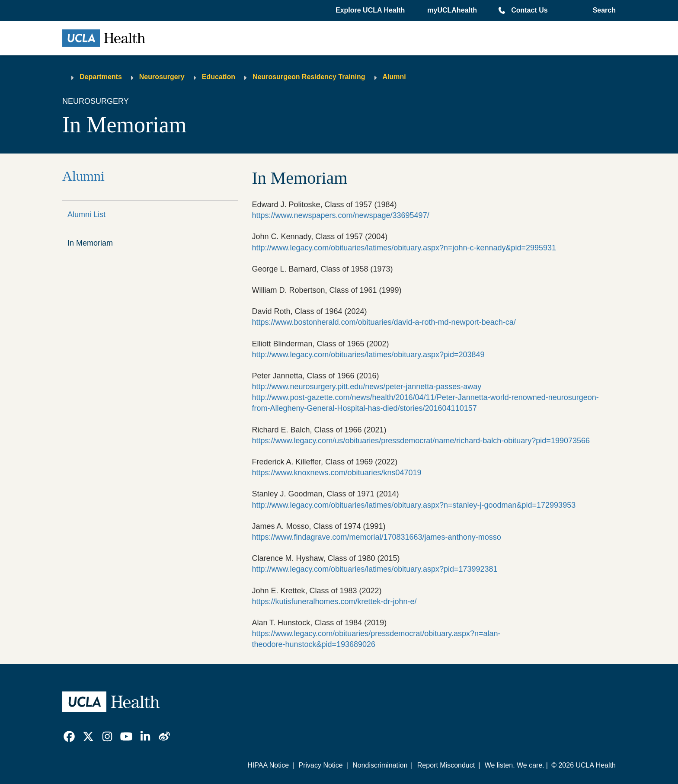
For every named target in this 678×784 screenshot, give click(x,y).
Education (219, 77)
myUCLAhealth (452, 10)
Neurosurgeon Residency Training (309, 77)
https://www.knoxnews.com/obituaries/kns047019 (336, 473)
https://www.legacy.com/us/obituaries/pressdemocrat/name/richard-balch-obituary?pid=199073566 (421, 441)
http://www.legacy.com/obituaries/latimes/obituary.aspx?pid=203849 (368, 355)
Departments (101, 77)
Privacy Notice (320, 765)
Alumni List (86, 214)
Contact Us (529, 10)
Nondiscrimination (380, 765)
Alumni (394, 77)
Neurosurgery (162, 77)
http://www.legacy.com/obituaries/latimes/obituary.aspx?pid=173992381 (374, 569)
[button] (371, 10)
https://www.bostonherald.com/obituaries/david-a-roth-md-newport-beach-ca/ (384, 322)
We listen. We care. (515, 765)
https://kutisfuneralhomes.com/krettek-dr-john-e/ (334, 602)
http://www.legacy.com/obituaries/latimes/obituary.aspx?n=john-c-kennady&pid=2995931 (404, 248)
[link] (69, 736)
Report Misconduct (446, 765)
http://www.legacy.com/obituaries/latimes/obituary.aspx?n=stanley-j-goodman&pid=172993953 (414, 505)
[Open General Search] (603, 10)
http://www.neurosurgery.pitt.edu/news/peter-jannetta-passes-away (366, 387)
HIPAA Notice (268, 765)
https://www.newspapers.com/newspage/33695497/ (340, 215)
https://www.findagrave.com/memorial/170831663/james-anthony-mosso (376, 537)
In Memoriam (90, 243)
